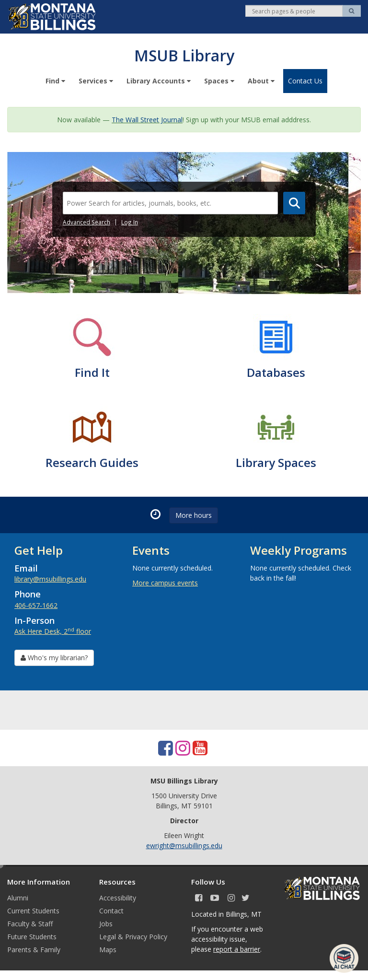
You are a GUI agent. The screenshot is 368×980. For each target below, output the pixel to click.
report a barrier (237, 949)
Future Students (32, 936)
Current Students (33, 910)
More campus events (165, 582)
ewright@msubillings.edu (184, 845)
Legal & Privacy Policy (133, 936)
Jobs (106, 923)
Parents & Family (34, 949)
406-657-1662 (36, 605)
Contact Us (305, 80)
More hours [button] (194, 515)
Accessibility (118, 897)
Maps (108, 949)
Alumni (18, 897)
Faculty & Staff (30, 923)
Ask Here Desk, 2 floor (53, 631)
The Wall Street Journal (147, 119)
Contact (111, 910)
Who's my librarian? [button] (54, 657)
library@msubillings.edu (50, 578)
